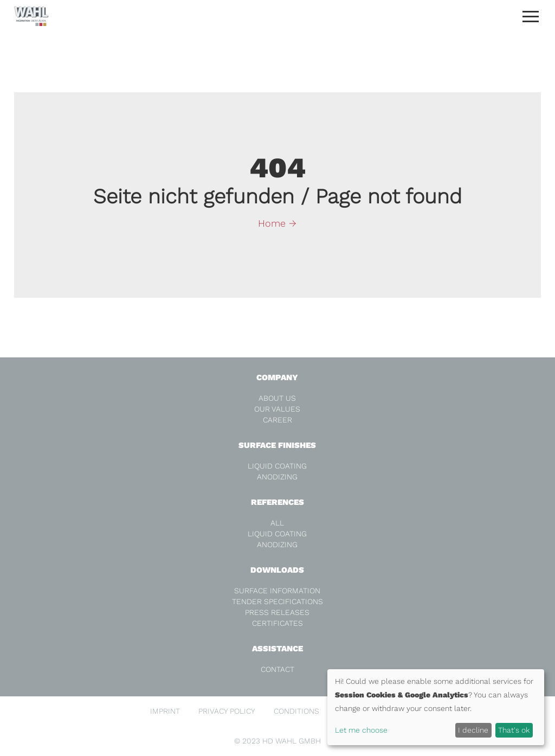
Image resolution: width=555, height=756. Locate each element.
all (277, 523)
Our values (277, 409)
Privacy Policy (227, 711)
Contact (277, 669)
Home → (277, 223)
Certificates (277, 623)
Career (277, 420)
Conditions (296, 711)
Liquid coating (277, 466)
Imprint (165, 711)
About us (277, 398)
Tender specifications (277, 601)
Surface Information (277, 591)
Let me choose (361, 730)
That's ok (514, 730)
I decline (473, 730)
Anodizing (277, 477)
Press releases (277, 612)
